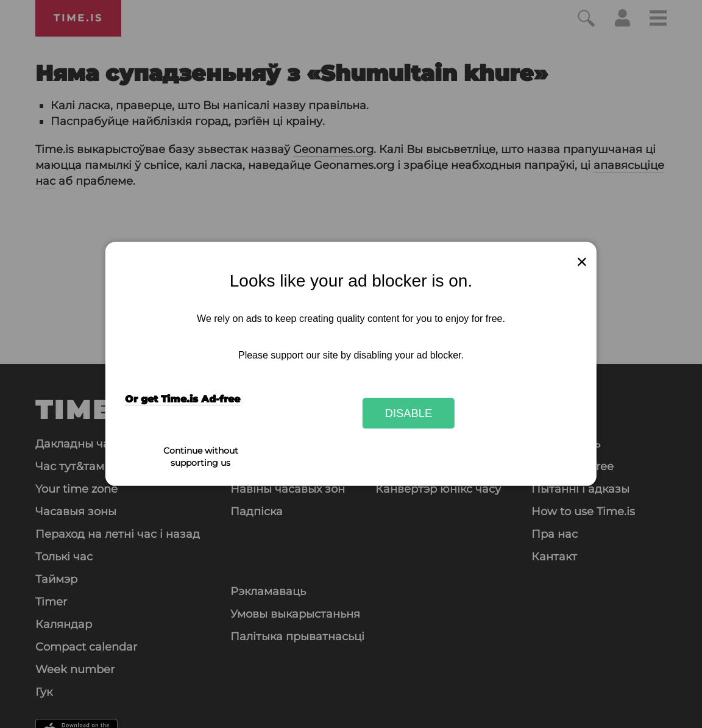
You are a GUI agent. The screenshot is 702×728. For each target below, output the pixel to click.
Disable (409, 413)
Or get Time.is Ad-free (183, 399)
